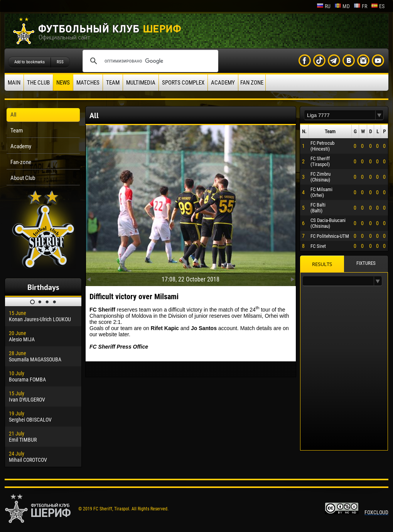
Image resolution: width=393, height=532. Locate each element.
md (342, 6)
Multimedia (141, 83)
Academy (223, 83)
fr (360, 6)
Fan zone (252, 83)
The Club (38, 83)
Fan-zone (21, 162)
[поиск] (149, 61)
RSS (60, 62)
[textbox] (340, 115)
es (378, 6)
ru (324, 6)
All (13, 115)
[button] (380, 115)
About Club (23, 178)
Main (14, 83)
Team (113, 83)
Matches (88, 83)
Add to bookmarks (30, 62)
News (63, 83)
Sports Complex (183, 83)
